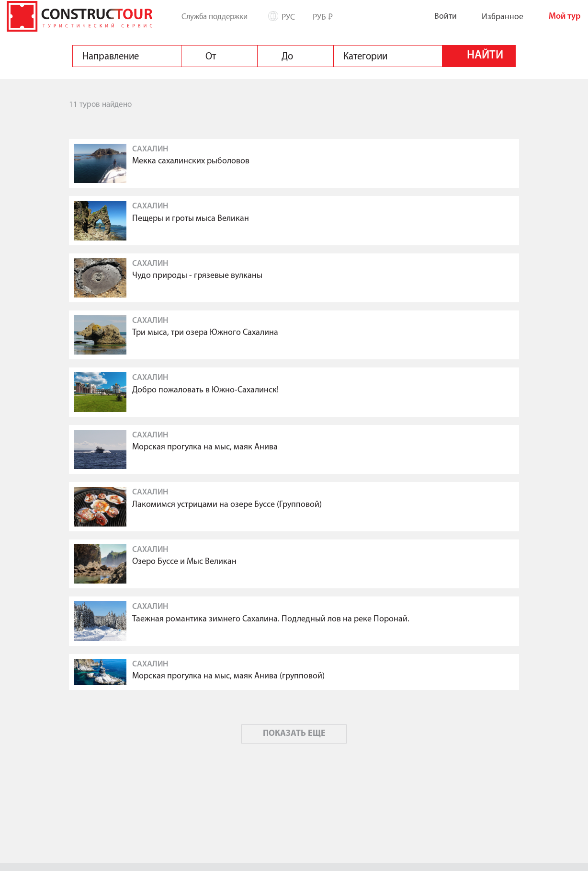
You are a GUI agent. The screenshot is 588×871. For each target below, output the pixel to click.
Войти (438, 16)
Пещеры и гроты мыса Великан (191, 219)
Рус (292, 17)
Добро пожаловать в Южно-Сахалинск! (205, 390)
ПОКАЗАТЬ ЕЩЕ (294, 734)
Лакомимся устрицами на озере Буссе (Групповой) (227, 505)
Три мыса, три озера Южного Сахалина (205, 333)
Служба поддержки (215, 17)
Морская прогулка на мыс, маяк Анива (205, 447)
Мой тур (557, 17)
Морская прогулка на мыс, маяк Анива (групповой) (228, 676)
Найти (485, 56)
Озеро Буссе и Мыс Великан (184, 562)
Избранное (495, 17)
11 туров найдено (100, 105)
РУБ (326, 17)
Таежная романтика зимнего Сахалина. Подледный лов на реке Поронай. (271, 619)
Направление (111, 57)
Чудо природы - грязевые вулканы (197, 276)
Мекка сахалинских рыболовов (191, 161)
